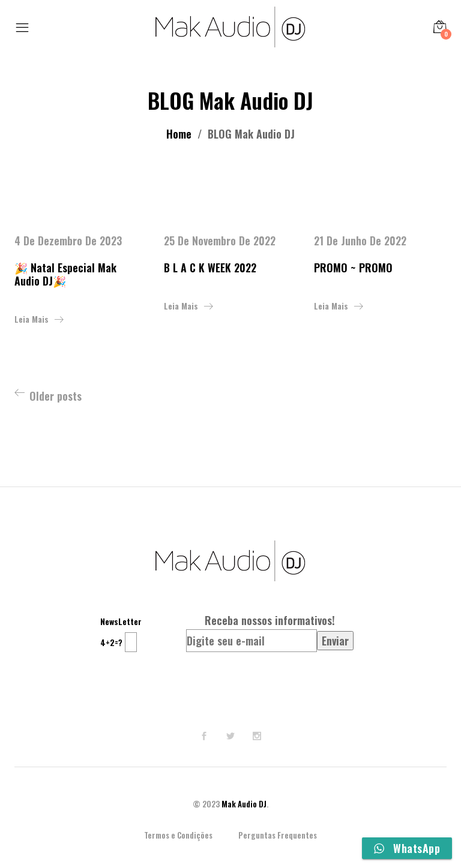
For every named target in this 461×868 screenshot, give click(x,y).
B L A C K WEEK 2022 (210, 268)
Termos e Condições (178, 835)
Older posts (56, 396)
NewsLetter (121, 621)
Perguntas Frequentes (278, 835)
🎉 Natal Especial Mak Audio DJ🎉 (65, 274)
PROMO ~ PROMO (353, 268)
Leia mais (32, 319)
